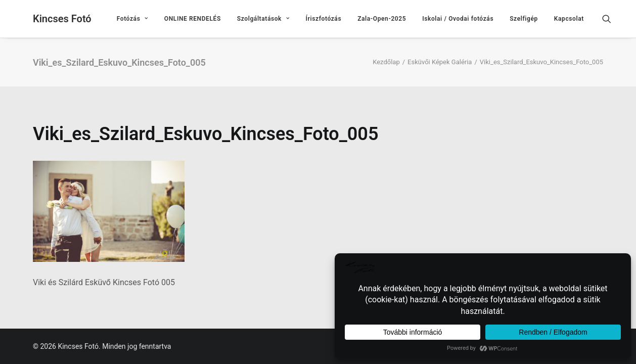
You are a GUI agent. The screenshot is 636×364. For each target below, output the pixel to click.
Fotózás (132, 19)
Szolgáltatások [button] (263, 19)
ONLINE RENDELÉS (193, 19)
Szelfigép (524, 19)
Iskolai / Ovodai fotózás (458, 19)
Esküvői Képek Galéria (440, 62)
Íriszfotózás (324, 19)
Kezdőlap (386, 62)
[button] (611, 19)
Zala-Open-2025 (382, 19)
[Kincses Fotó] (62, 19)
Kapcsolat (569, 19)
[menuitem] (132, 19)
